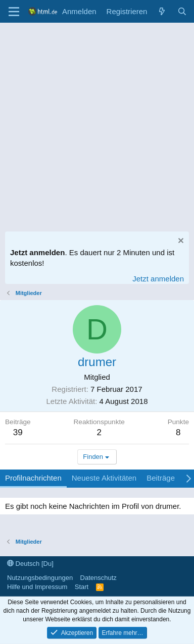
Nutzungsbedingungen (40, 578)
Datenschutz (99, 578)
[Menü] (14, 12)
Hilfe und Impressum (37, 587)
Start (82, 587)
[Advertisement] (97, 125)
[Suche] (182, 11)
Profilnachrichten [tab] (33, 478)
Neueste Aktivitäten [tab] (104, 478)
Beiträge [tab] (161, 478)
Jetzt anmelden (158, 279)
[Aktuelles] (162, 11)
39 (18, 432)
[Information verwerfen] (180, 242)
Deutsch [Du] (30, 564)
